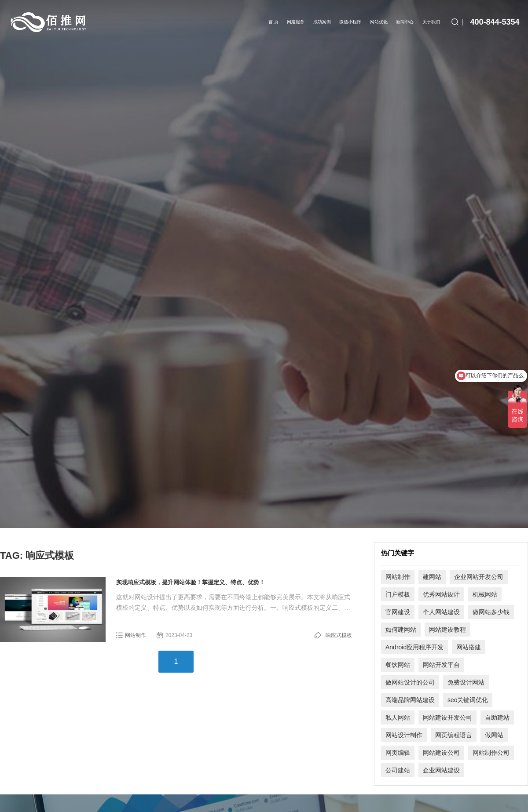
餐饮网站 (398, 665)
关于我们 (431, 22)
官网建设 (398, 612)
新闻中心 (405, 22)
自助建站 (497, 717)
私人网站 (398, 717)
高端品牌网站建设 (410, 700)
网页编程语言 (454, 735)
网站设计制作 (404, 735)
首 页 (273, 22)
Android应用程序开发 (414, 647)
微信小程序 (350, 22)
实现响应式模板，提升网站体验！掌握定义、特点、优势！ (191, 582)
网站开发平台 (441, 665)
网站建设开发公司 (447, 717)
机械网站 (485, 594)
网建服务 (296, 22)
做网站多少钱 (491, 612)
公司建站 (398, 770)
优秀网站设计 (441, 594)
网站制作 (136, 635)
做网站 (494, 735)
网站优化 (379, 22)
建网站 (432, 577)
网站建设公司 (441, 753)
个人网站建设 (441, 612)
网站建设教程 (447, 630)
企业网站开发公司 (479, 577)
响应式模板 (339, 635)
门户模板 (398, 594)
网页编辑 (398, 753)
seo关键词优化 (468, 700)
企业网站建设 (441, 770)
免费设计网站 (466, 682)
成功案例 (322, 22)
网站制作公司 (491, 753)
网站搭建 (469, 647)
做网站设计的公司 (410, 682)
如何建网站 (401, 630)
